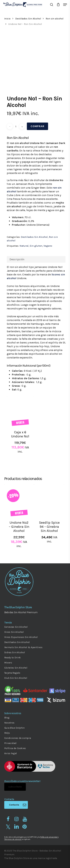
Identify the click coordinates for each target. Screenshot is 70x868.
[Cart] (58, 5)
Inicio (7, 19)
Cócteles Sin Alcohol (16, 668)
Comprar (37, 126)
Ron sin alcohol (55, 19)
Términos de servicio (13, 839)
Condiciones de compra (18, 738)
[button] (65, 5)
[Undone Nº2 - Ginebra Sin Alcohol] (19, 500)
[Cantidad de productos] (16, 126)
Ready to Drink (12, 657)
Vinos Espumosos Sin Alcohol (21, 637)
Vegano (48, 246)
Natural (24, 246)
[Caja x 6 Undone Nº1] (20, 411)
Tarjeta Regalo (12, 673)
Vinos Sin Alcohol (14, 632)
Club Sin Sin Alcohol (16, 678)
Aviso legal (11, 753)
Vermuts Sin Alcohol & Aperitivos (23, 647)
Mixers (8, 663)
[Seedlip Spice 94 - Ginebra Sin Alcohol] (49, 500)
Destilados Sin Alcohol (28, 19)
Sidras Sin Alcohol (15, 652)
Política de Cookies (15, 748)
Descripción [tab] (17, 259)
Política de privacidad (49, 837)
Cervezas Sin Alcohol (16, 627)
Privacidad (10, 743)
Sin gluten (36, 246)
